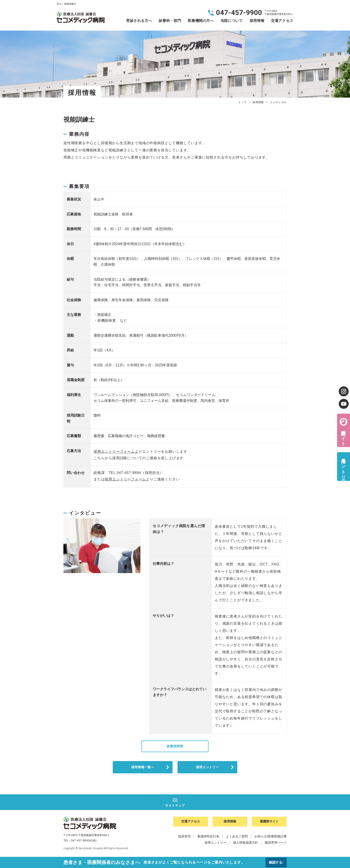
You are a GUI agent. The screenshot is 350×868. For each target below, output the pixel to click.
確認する (275, 862)
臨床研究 (185, 839)
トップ (242, 102)
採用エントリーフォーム (125, 479)
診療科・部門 (170, 21)
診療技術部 (175, 746)
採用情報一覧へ (143, 768)
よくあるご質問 (237, 839)
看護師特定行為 (208, 839)
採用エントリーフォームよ (116, 452)
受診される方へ (139, 21)
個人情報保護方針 (246, 845)
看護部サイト (343, 435)
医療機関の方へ (201, 21)
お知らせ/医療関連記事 (271, 839)
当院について (232, 21)
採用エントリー (207, 768)
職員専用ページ (276, 845)
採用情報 (257, 21)
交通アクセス (282, 21)
